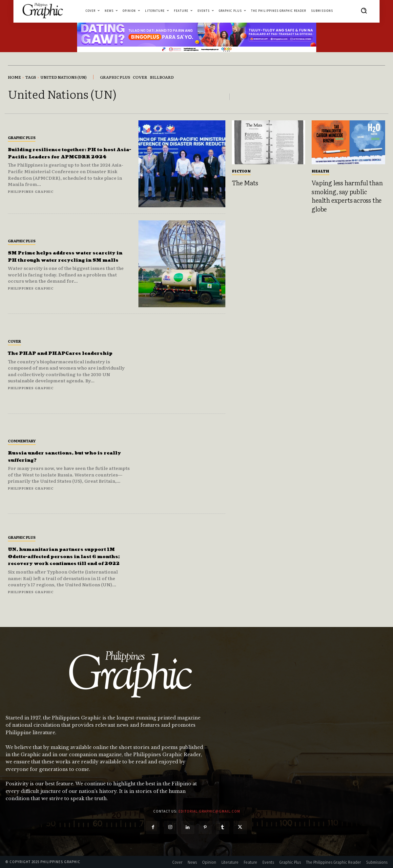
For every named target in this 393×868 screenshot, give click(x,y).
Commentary (22, 441)
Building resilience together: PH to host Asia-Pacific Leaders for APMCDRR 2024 (66, 153)
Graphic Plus (22, 134)
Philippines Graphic (31, 195)
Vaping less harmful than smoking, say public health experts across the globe (347, 196)
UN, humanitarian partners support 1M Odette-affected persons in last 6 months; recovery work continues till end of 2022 (67, 556)
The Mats (245, 183)
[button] (364, 10)
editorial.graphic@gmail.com (209, 811)
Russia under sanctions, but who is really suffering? (67, 456)
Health (321, 171)
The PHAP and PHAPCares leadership (56, 353)
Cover (14, 337)
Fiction (241, 171)
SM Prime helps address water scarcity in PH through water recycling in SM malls (63, 256)
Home (14, 77)
